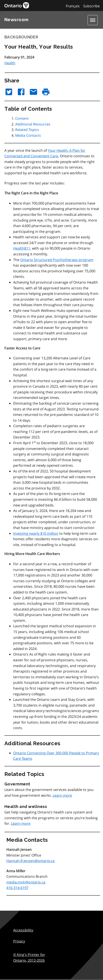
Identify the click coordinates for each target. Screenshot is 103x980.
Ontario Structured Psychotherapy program (57, 260)
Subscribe (91, 6)
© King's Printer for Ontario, (29, 957)
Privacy (19, 941)
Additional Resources (33, 124)
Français (73, 6)
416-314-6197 (17, 888)
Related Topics (27, 130)
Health (10, 63)
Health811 (22, 248)
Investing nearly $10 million (36, 533)
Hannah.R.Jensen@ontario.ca (30, 861)
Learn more (62, 795)
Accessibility (23, 930)
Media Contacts (28, 135)
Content (22, 118)
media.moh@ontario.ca (26, 882)
